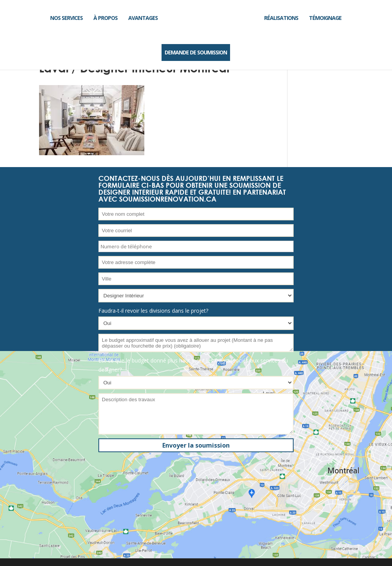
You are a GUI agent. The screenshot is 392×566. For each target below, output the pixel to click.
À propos (105, 18)
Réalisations (281, 18)
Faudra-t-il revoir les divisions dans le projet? (153, 311)
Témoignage (325, 18)
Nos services (66, 18)
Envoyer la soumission (196, 445)
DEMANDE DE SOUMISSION (196, 52)
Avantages (143, 18)
